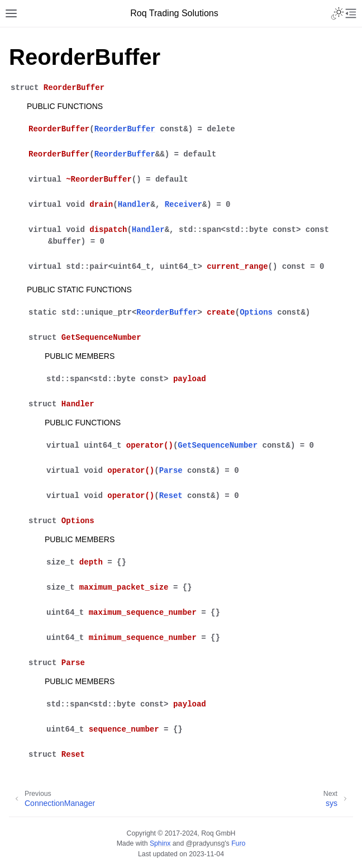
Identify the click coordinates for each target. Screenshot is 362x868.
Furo (238, 843)
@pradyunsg (206, 843)
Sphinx (160, 843)
